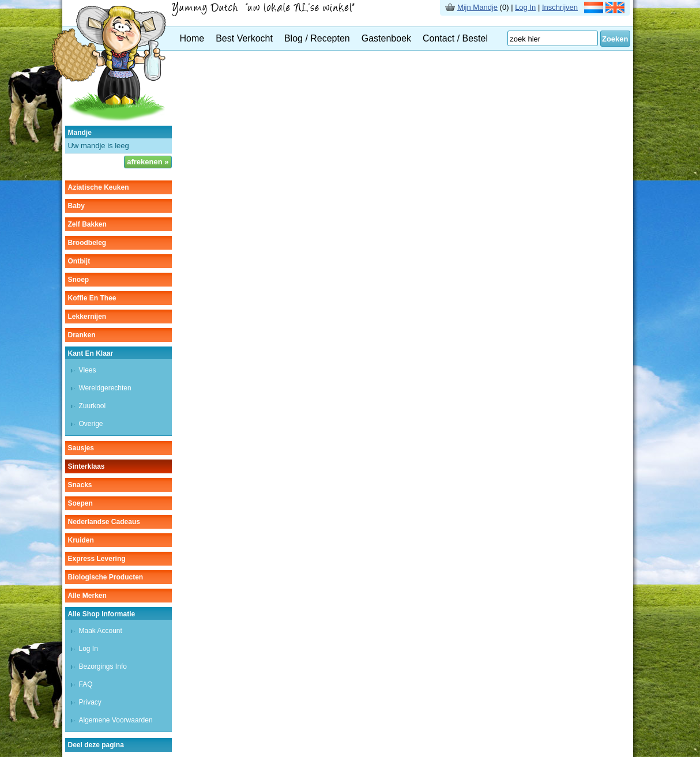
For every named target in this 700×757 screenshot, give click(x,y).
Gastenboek (386, 38)
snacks (80, 485)
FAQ (86, 684)
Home (192, 38)
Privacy (90, 702)
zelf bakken (87, 224)
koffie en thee (92, 298)
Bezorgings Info (103, 666)
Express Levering (97, 559)
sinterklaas (86, 466)
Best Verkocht (244, 38)
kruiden (81, 540)
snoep (79, 280)
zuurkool (93, 406)
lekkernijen (87, 317)
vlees (88, 370)
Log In (525, 7)
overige (91, 424)
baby (76, 206)
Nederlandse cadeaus (104, 522)
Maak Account (101, 631)
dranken (82, 335)
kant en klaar (91, 353)
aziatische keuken (99, 187)
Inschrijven (560, 7)
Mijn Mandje (477, 7)
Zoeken (615, 39)
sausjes (81, 448)
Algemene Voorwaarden (116, 720)
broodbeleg (87, 243)
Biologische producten (106, 577)
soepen (80, 503)
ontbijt (79, 261)
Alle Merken (87, 596)
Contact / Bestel (455, 38)
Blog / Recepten (317, 38)
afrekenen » (148, 162)
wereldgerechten (105, 388)
